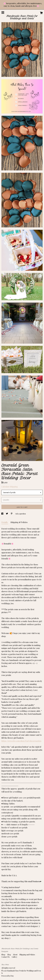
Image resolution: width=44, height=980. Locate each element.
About (15, 955)
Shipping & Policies (19, 522)
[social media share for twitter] (7, 514)
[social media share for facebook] (3, 514)
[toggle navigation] (3, 12)
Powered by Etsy (8, 976)
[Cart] (41, 13)
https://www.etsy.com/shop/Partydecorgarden (21, 741)
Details (5, 522)
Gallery (14, 957)
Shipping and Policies (27, 955)
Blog (9, 955)
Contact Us (6, 957)
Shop (4, 955)
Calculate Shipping (10, 487)
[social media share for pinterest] (12, 514)
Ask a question (20, 514)
